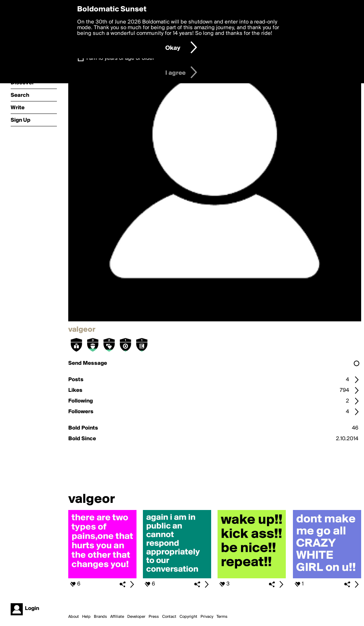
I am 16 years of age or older (120, 58)
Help (86, 617)
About (74, 617)
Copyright (188, 617)
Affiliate (117, 617)
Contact (169, 617)
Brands (100, 617)
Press (154, 617)
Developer (136, 617)
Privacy (207, 617)
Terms (222, 617)
